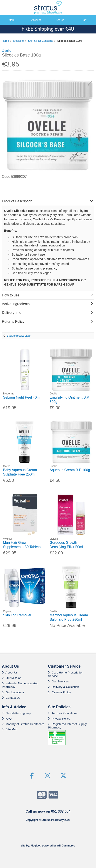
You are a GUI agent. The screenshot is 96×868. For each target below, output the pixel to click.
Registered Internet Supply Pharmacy (67, 726)
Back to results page (19, 336)
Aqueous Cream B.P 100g (70, 470)
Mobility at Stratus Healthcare (23, 724)
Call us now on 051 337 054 (48, 811)
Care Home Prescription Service (66, 674)
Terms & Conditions (63, 713)
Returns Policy (59, 692)
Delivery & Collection (63, 687)
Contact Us (11, 698)
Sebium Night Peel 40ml (22, 397)
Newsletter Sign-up (16, 713)
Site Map (10, 729)
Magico (35, 846)
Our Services (58, 681)
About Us (10, 673)
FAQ (7, 719)
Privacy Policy (59, 719)
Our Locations (13, 692)
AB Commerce (66, 846)
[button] (90, 83)
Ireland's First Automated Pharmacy (20, 685)
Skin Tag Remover (17, 615)
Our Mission (12, 678)
